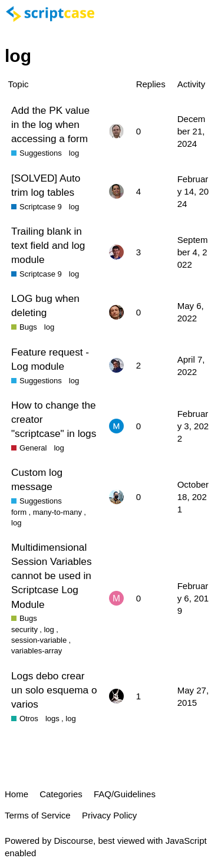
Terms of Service (38, 815)
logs (52, 719)
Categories (61, 794)
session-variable (39, 640)
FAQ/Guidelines (125, 794)
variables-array (37, 651)
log (74, 153)
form (19, 512)
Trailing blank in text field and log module (48, 245)
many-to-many (57, 512)
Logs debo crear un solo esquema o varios (54, 690)
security (24, 629)
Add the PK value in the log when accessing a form (50, 124)
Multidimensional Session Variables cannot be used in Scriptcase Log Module (52, 576)
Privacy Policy (109, 815)
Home (17, 794)
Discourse (73, 841)
